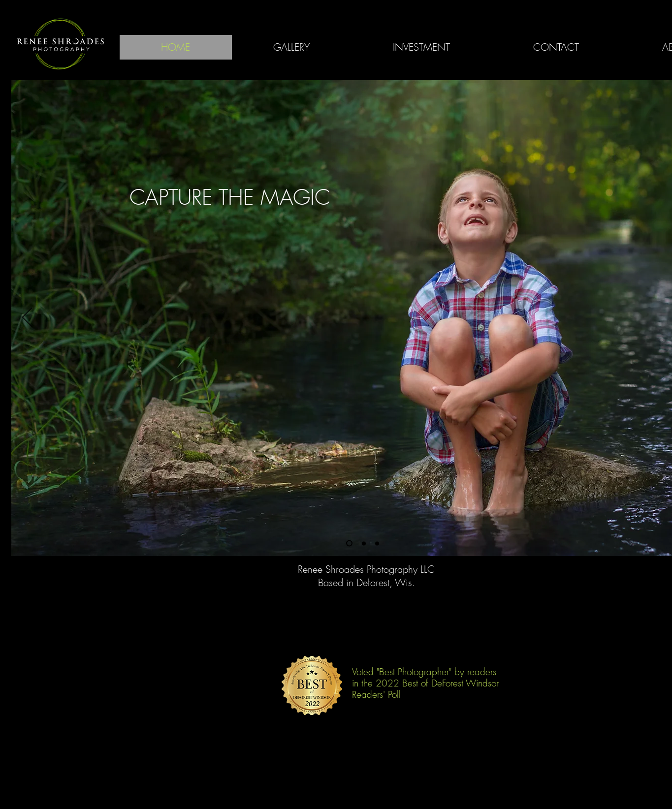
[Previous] (27, 318)
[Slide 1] (349, 544)
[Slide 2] (364, 543)
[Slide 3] (377, 543)
